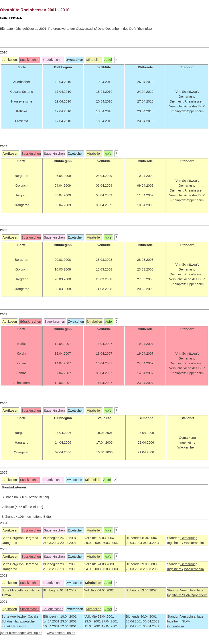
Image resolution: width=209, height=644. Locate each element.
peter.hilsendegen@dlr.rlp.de (22, 633)
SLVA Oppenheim (195, 595)
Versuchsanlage (192, 590)
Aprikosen (10, 60)
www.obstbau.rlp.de (61, 633)
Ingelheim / (175, 543)
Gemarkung (189, 538)
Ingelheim (175, 595)
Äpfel (108, 60)
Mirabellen (94, 60)
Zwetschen (76, 154)
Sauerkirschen (53, 60)
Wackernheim (194, 543)
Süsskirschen (30, 60)
